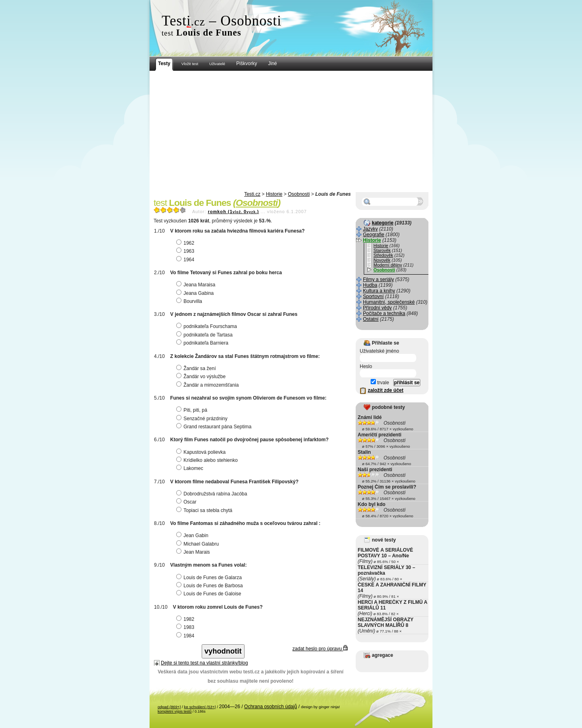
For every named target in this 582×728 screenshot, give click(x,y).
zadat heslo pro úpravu (320, 649)
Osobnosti (299, 194)
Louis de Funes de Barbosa (211, 586)
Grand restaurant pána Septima (215, 427)
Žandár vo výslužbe (202, 377)
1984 (186, 636)
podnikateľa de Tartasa (205, 335)
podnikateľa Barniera (203, 343)
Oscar (187, 502)
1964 (186, 260)
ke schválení (200, 707)
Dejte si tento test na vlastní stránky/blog (204, 663)
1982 (186, 619)
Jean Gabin (193, 535)
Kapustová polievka (202, 452)
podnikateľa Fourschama (208, 326)
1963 (186, 251)
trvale (380, 383)
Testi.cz (252, 194)
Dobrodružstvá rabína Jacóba (213, 494)
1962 (186, 243)
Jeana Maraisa (197, 285)
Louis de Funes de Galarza (210, 578)
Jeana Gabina (196, 293)
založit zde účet (386, 390)
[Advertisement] (291, 131)
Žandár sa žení (197, 368)
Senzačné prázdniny (203, 419)
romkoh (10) (233, 212)
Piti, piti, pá (193, 410)
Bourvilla (190, 301)
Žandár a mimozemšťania (209, 385)
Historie (274, 194)
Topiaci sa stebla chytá (205, 510)
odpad (169, 707)
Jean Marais (194, 552)
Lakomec (191, 468)
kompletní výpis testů (175, 711)
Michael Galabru (198, 544)
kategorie (383, 223)
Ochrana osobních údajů (271, 707)
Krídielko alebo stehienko (208, 460)
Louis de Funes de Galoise (210, 594)
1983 (186, 627)
